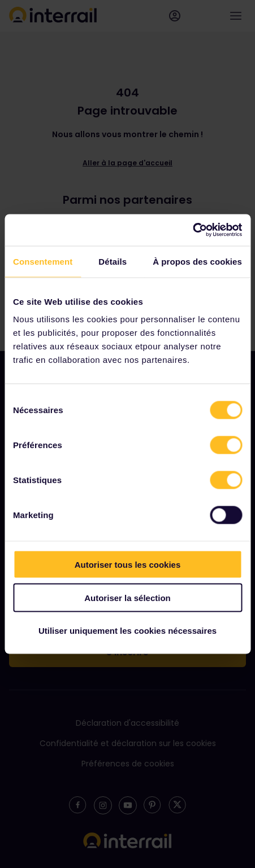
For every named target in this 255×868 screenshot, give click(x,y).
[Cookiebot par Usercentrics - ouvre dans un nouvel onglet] (193, 230)
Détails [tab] (113, 261)
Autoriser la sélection (127, 597)
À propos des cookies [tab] (197, 261)
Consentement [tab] (43, 261)
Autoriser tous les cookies (128, 565)
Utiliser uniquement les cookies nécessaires (127, 631)
